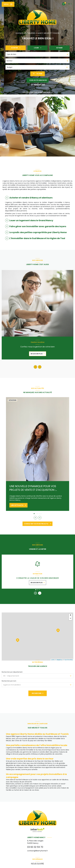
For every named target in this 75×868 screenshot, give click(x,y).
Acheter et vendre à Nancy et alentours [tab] (31, 198)
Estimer (59, 48)
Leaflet (53, 660)
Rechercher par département (12, 672)
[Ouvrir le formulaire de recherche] (38, 74)
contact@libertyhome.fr (37, 851)
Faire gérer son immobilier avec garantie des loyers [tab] (38, 226)
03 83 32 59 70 (35, 847)
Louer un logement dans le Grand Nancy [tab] (31, 220)
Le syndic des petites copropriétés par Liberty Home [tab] (38, 232)
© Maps (59, 660)
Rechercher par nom (9, 681)
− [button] (70, 619)
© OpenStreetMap (68, 660)
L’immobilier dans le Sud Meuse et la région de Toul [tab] (37, 238)
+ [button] (70, 615)
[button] (40, 367)
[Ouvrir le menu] (8, 4)
